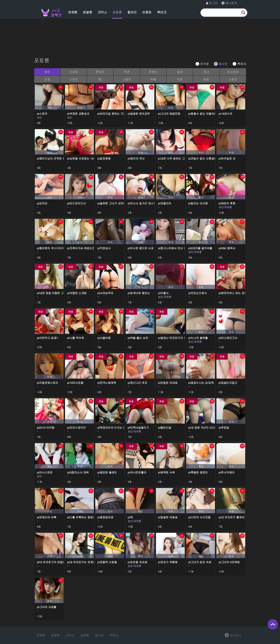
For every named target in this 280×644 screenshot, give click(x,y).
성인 (47, 72)
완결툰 (87, 12)
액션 (127, 72)
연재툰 (73, 12)
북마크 (162, 12)
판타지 (100, 72)
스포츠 (74, 79)
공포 (206, 79)
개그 (206, 72)
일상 (180, 72)
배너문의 (233, 635)
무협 (153, 79)
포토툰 (117, 12)
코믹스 (102, 12)
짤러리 (132, 12)
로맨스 (153, 72)
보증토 (147, 12)
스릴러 (127, 79)
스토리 (233, 79)
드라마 (74, 72)
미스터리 (233, 72)
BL (100, 79)
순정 (47, 79)
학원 (180, 79)
